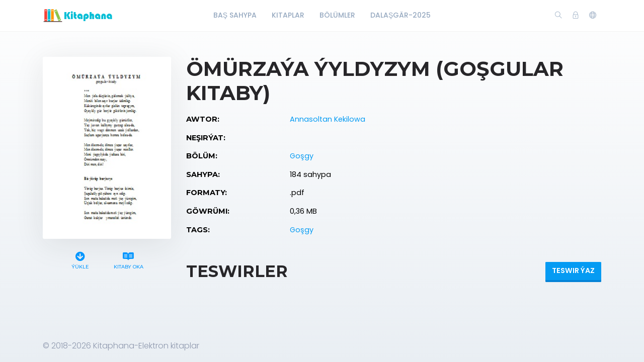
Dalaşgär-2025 (400, 15)
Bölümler (337, 15)
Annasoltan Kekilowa (328, 119)
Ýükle (80, 259)
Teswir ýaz (573, 270)
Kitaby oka (128, 259)
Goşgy (302, 156)
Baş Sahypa (235, 15)
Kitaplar (288, 15)
